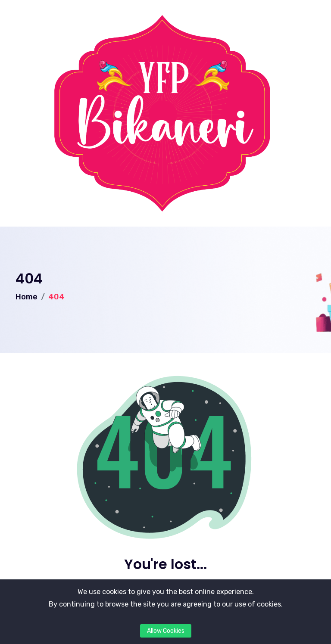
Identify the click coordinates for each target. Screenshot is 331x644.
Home (27, 297)
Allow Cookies (166, 631)
